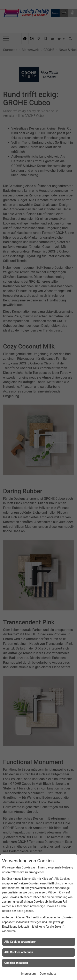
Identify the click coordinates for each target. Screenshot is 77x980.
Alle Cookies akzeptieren (20, 942)
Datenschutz (48, 974)
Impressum (28, 974)
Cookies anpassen (16, 963)
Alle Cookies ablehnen (19, 952)
